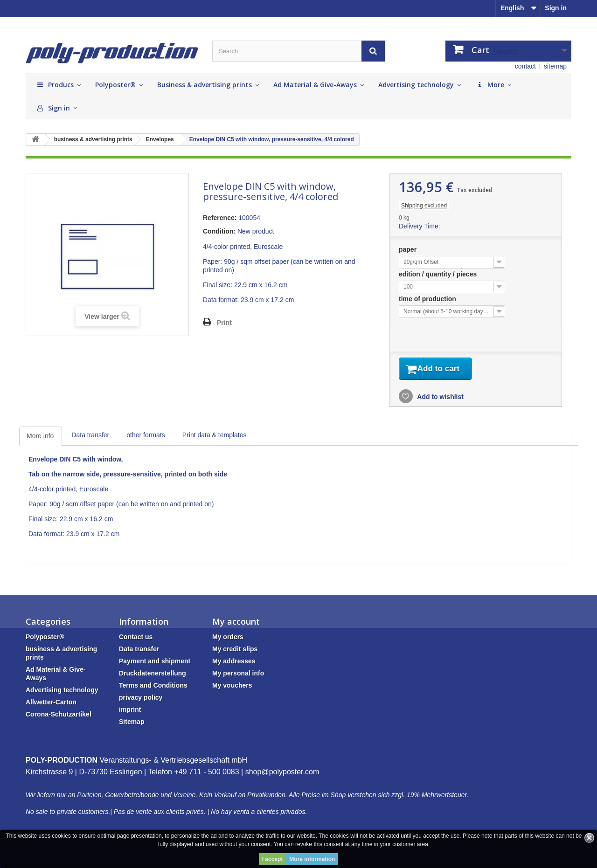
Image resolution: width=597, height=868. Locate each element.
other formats (146, 437)
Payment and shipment (155, 663)
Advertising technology (62, 692)
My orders (228, 639)
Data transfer (90, 437)
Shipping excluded (424, 206)
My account (236, 623)
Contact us (136, 639)
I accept (273, 859)
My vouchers (232, 687)
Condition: (219, 231)
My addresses (234, 663)
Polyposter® (45, 639)
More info (40, 438)
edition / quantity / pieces (439, 274)
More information (312, 859)
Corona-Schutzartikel (59, 716)
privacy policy (141, 699)
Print (224, 323)
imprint (130, 711)
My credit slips (235, 651)
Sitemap (132, 723)
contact (525, 66)
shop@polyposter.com (282, 774)
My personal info (238, 675)
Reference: (220, 218)
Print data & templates (215, 437)
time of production (428, 299)
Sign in (556, 8)
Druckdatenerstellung (153, 675)
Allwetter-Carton (51, 704)
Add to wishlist (440, 399)
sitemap (555, 66)
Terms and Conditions (153, 687)
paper (409, 249)
